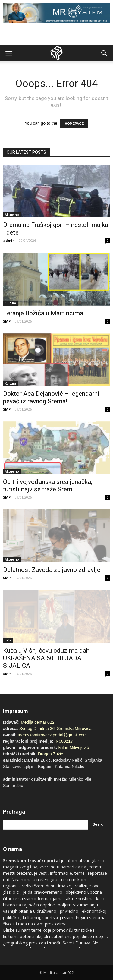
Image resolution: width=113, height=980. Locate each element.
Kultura (10, 303)
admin (9, 240)
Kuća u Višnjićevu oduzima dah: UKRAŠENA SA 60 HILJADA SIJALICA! (47, 658)
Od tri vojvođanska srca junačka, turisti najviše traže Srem (48, 485)
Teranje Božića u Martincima (43, 313)
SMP (7, 321)
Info (8, 640)
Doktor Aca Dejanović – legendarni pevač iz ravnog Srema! (51, 397)
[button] (105, 53)
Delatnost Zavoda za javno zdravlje (52, 570)
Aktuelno (12, 215)
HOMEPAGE (74, 124)
